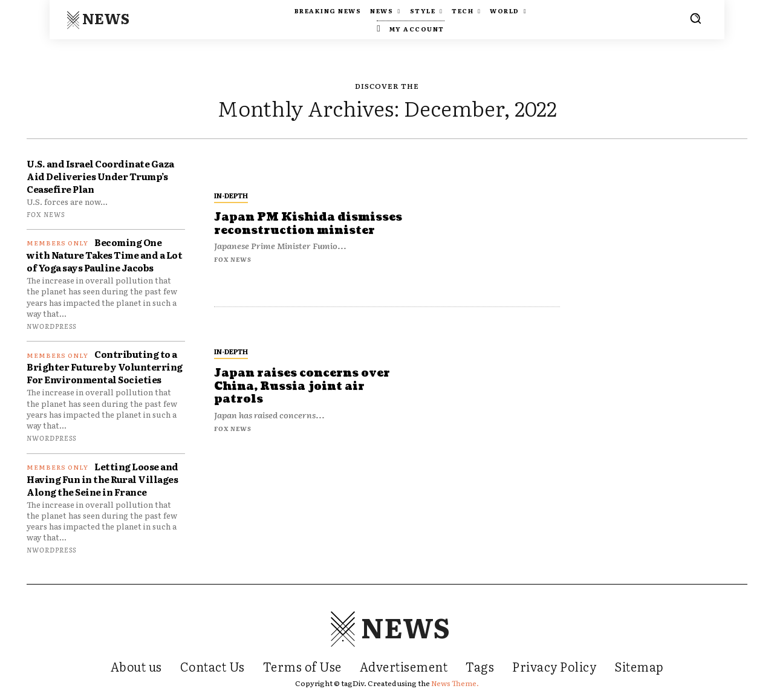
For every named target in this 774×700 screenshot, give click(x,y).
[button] (695, 18)
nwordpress (51, 326)
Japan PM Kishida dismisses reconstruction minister (309, 224)
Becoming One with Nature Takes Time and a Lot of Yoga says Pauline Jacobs (104, 255)
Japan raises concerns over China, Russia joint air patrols (302, 386)
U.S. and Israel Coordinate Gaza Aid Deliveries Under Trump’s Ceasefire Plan (100, 176)
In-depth (231, 195)
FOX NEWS (46, 214)
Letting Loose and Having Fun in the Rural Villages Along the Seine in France (102, 479)
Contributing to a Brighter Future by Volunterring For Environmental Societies (105, 367)
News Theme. (455, 683)
